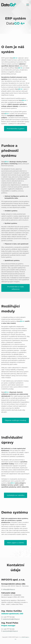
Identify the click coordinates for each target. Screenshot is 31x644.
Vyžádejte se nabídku (16, 495)
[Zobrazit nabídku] (28, 5)
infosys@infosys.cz (9, 589)
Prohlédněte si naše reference (15, 288)
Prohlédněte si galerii (16, 129)
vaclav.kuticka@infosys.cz (11, 619)
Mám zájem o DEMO (16, 543)
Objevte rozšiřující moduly (15, 420)
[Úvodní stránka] (9, 5)
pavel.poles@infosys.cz (10, 631)
